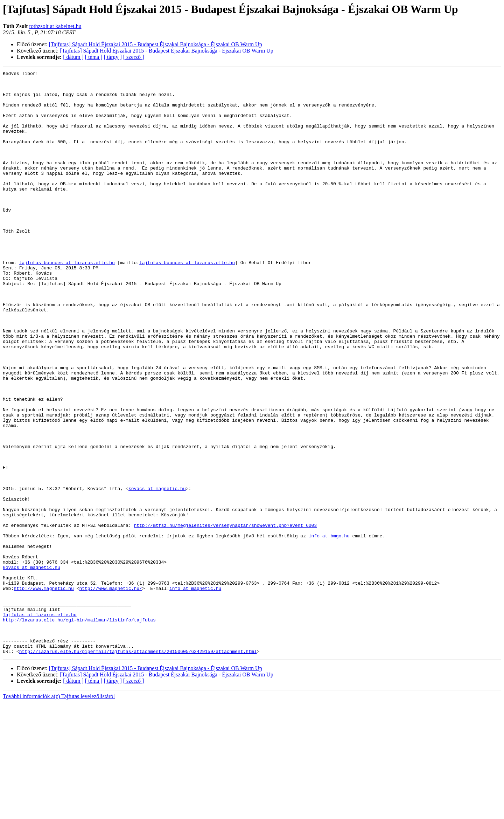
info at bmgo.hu (329, 629)
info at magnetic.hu (195, 692)
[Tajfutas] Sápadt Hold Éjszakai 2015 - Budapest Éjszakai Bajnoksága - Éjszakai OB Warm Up (156, 44)
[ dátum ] (73, 57)
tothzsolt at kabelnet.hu (55, 26)
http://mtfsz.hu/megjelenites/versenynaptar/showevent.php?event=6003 (225, 617)
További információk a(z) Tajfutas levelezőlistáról (59, 813)
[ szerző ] (134, 57)
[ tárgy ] (113, 57)
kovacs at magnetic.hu (157, 572)
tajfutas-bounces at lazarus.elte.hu (67, 301)
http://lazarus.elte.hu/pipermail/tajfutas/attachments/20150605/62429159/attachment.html (138, 768)
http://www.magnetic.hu (44, 692)
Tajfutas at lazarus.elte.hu (40, 724)
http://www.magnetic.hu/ (110, 692)
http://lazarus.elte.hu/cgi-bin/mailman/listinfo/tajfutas (79, 730)
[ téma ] (94, 57)
